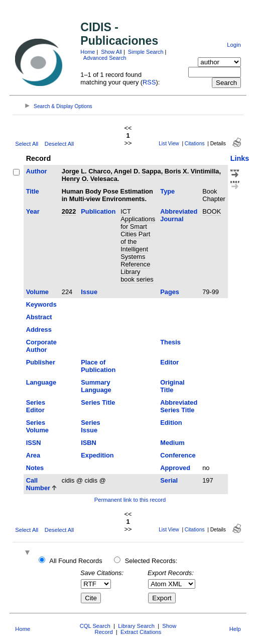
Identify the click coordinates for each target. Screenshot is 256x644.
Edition (171, 423)
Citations (195, 144)
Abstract (39, 317)
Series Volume (37, 426)
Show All (111, 52)
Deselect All (59, 144)
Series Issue (90, 426)
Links (240, 158)
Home (88, 52)
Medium (172, 443)
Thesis (170, 342)
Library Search (136, 626)
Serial (169, 480)
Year (33, 211)
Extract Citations (141, 632)
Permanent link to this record (130, 500)
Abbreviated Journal (179, 215)
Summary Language (96, 386)
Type (167, 191)
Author (37, 171)
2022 (69, 211)
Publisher (41, 362)
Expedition (97, 455)
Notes (35, 468)
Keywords (41, 304)
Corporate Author (41, 346)
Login (234, 45)
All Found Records (76, 561)
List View (169, 144)
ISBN (89, 443)
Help (235, 629)
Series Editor (36, 406)
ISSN (34, 443)
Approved (175, 468)
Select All (27, 144)
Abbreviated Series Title (179, 406)
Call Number (38, 484)
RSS (149, 82)
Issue (89, 292)
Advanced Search (105, 58)
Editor (169, 362)
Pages (170, 292)
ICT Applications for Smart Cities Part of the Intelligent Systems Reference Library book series (138, 245)
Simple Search (146, 52)
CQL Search (95, 626)
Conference (178, 455)
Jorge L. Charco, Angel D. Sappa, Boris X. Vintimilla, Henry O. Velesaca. (141, 175)
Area (33, 455)
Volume (37, 292)
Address (39, 330)
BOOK (212, 211)
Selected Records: (151, 561)
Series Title (98, 402)
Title (33, 191)
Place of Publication (98, 366)
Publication (98, 211)
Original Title (172, 386)
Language (41, 382)
